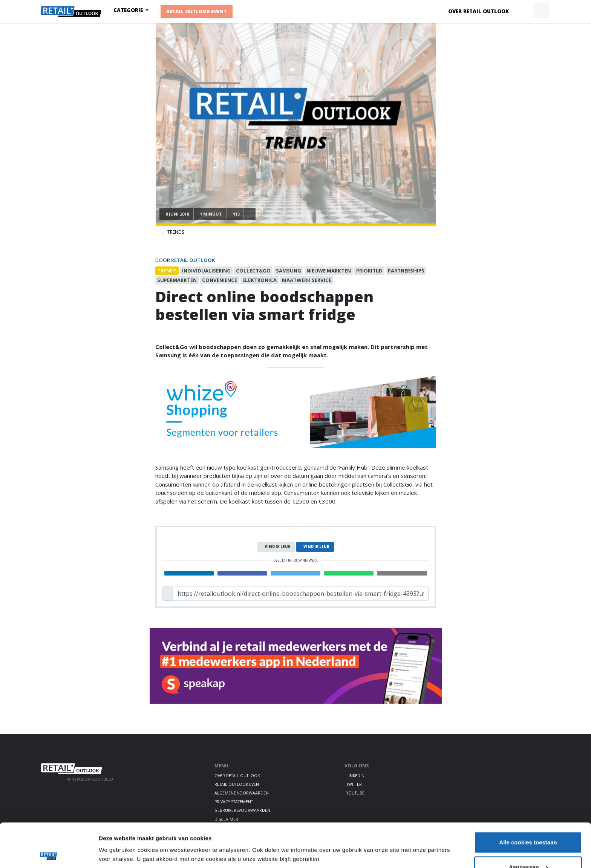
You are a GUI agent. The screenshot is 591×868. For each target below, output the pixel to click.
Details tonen (117, 836)
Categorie (129, 10)
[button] (524, 11)
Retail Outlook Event (197, 11)
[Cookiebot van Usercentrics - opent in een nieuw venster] (49, 853)
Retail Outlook (193, 260)
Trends (176, 232)
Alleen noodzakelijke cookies (528, 848)
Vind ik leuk (278, 547)
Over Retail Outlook (478, 11)
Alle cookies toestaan (528, 798)
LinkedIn (355, 776)
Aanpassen (528, 823)
